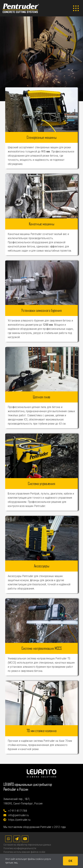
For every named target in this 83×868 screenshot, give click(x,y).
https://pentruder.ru (17, 820)
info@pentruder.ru (16, 815)
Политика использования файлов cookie (24, 852)
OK (70, 861)
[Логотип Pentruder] (21, 5)
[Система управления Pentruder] (41, 435)
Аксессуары (41, 566)
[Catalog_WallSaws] (41, 89)
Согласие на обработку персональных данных (27, 845)
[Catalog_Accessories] (41, 517)
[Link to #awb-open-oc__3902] (76, 8)
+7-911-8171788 (15, 811)
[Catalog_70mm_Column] (41, 682)
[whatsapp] (8, 839)
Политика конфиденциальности (20, 848)
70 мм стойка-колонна (42, 731)
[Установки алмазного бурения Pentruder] (41, 262)
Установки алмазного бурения (41, 310)
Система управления (41, 483)
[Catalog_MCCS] (41, 600)
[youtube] (25, 839)
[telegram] (17, 839)
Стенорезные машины (42, 137)
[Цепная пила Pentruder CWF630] (41, 348)
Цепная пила (41, 397)
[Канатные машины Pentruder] (41, 175)
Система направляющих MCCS (42, 648)
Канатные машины (42, 224)
